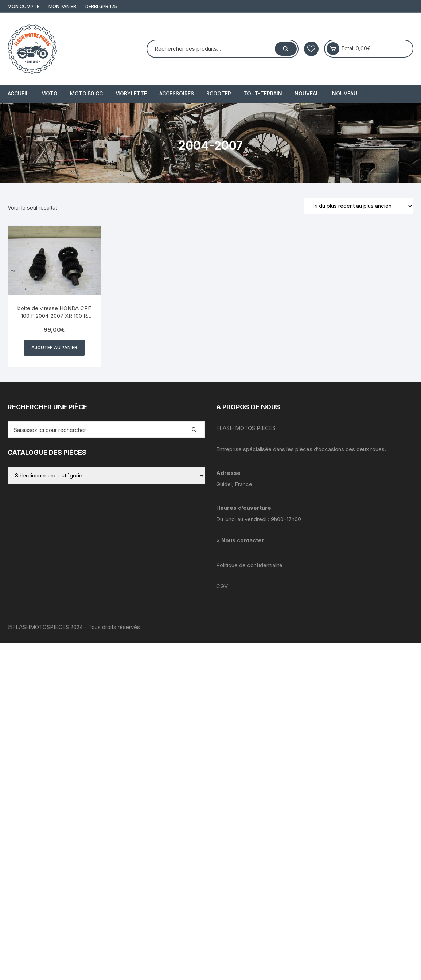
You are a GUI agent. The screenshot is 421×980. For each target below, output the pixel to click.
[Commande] (359, 206)
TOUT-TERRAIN (263, 93)
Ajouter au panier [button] (54, 348)
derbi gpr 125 (101, 6)
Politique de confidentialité (249, 565)
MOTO (49, 93)
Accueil (18, 93)
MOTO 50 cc (86, 93)
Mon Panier (62, 6)
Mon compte (24, 6)
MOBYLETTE (131, 93)
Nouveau (307, 93)
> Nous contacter (241, 540)
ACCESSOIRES (177, 93)
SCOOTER (219, 93)
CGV (222, 586)
